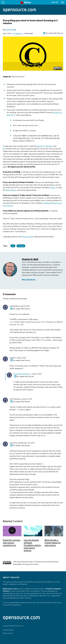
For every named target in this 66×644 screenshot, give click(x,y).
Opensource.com (10, 589)
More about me (29, 280)
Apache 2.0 (58, 112)
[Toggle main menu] (3, 2)
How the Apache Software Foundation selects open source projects (32, 545)
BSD (8, 115)
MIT (12, 115)
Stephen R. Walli (10, 30)
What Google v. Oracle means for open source (53, 543)
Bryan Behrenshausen (22, 374)
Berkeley (49, 146)
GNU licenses (11, 190)
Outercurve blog (27, 237)
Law (13, 246)
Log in (55, 2)
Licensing (21, 246)
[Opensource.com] (19, 10)
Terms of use (8, 633)
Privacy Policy (8, 630)
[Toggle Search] (63, 2)
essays (53, 187)
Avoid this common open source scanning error (12, 543)
